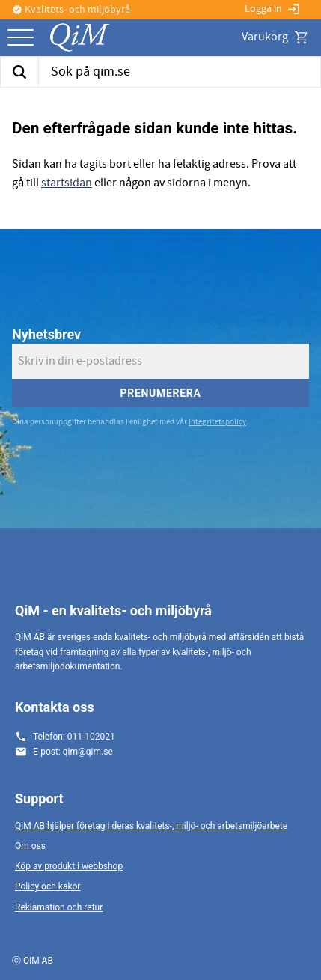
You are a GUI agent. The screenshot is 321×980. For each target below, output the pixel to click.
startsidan (67, 183)
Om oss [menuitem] (30, 846)
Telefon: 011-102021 (74, 737)
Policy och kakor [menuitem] (48, 886)
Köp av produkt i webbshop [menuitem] (69, 866)
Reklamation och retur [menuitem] (59, 907)
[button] (21, 39)
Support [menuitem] (39, 798)
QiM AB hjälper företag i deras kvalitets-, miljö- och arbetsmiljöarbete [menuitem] (151, 826)
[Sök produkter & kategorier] (180, 72)
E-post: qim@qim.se (73, 752)
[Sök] (19, 72)
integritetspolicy (217, 422)
